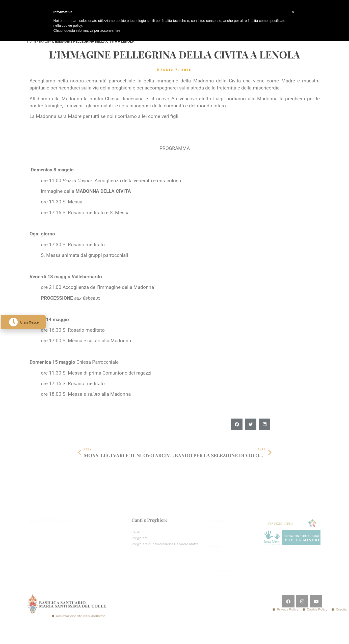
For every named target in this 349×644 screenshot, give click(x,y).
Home (32, 41)
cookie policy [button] (72, 25)
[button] (237, 434)
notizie (44, 41)
